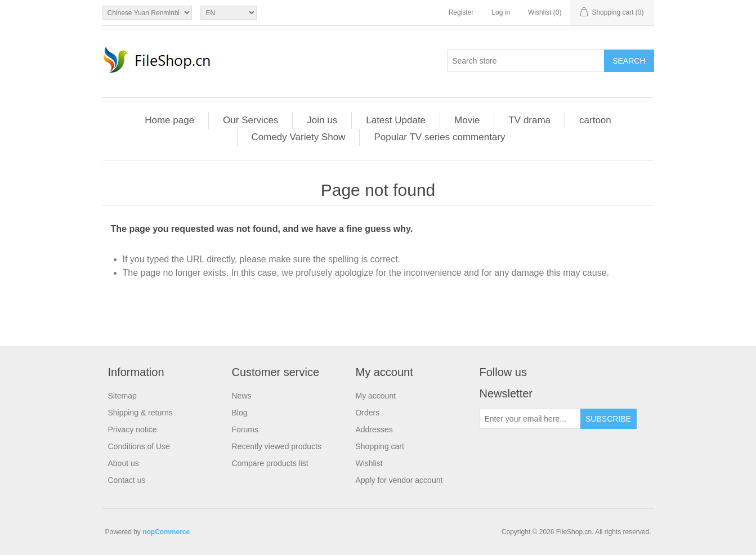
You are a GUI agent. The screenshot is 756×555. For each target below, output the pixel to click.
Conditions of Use (139, 446)
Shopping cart (380, 446)
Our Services (250, 120)
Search (629, 61)
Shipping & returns (140, 413)
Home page (169, 120)
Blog (240, 413)
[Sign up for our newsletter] (530, 419)
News (242, 396)
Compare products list (270, 463)
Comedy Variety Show (299, 137)
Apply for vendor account (399, 480)
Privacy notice (133, 429)
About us (124, 463)
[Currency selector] (147, 13)
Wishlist (369, 463)
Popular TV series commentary (439, 137)
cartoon (595, 120)
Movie (467, 120)
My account (376, 396)
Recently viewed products (277, 446)
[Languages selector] (229, 13)
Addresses (374, 429)
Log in (501, 12)
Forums (245, 429)
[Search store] (526, 61)
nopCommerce (166, 532)
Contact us (127, 480)
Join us (322, 120)
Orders (368, 413)
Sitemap (122, 396)
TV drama (529, 120)
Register (461, 12)
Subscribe (608, 419)
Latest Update (396, 120)
